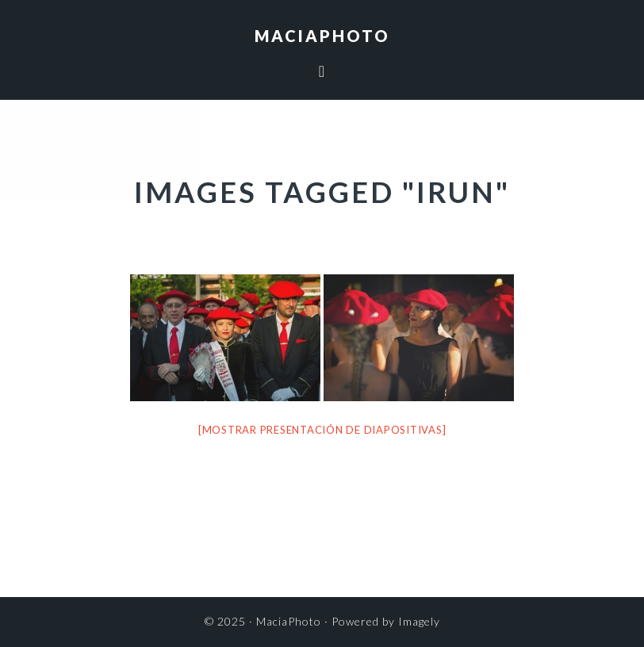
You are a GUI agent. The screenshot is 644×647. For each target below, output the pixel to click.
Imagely (419, 621)
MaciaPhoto (322, 36)
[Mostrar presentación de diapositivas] (322, 430)
